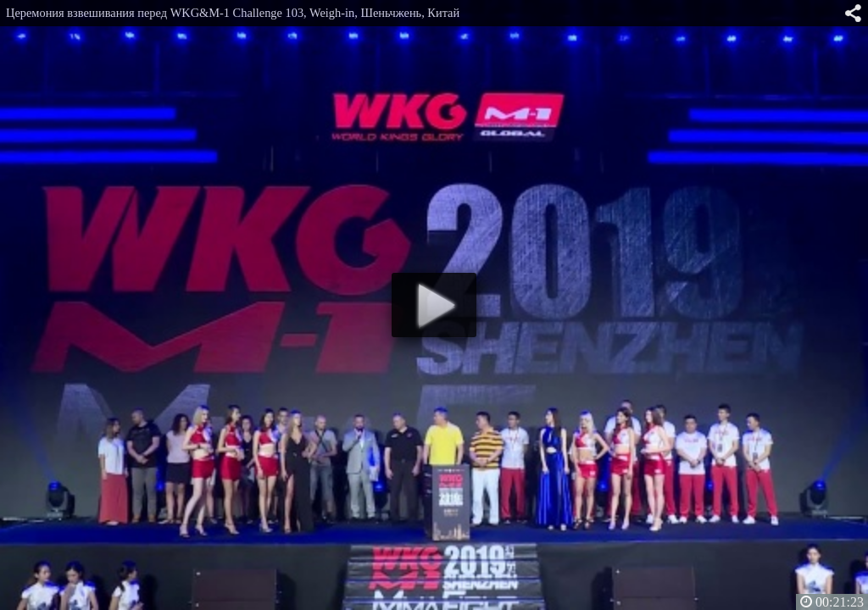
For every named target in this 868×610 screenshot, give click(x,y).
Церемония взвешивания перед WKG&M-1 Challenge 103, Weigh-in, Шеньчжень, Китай (233, 13)
